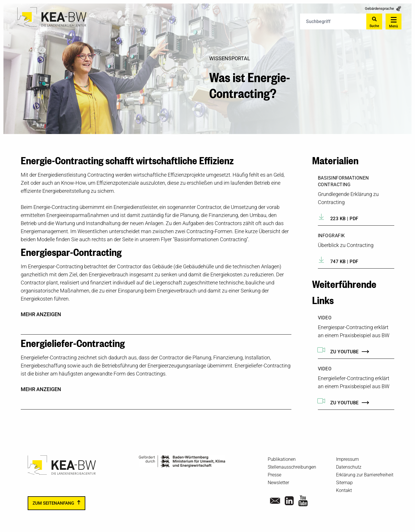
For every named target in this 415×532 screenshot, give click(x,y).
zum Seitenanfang (53, 503)
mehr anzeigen (41, 314)
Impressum (347, 459)
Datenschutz (349, 467)
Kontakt (344, 490)
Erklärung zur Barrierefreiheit (365, 475)
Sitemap (344, 483)
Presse (275, 475)
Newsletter (278, 483)
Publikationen (282, 459)
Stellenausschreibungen (292, 467)
